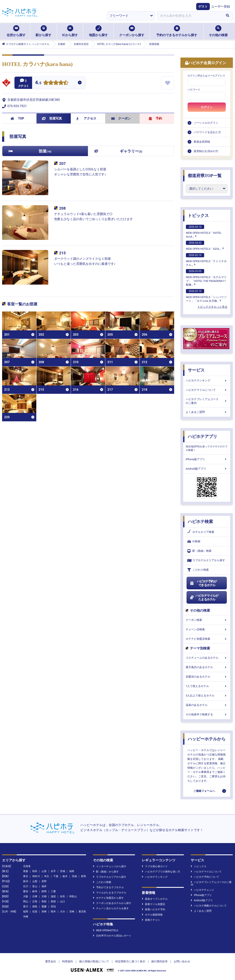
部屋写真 (52, 118)
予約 (155, 118)
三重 (53, 891)
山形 (44, 871)
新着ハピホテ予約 (153, 909)
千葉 (56, 876)
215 (62, 253)
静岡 (44, 891)
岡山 (26, 901)
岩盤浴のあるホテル (207, 677)
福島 (72, 871)
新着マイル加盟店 (153, 904)
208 (62, 208)
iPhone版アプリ (207, 459)
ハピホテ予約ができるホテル (203, 583)
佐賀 (35, 912)
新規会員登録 (202, 142)
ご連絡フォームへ (204, 791)
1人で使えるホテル (207, 686)
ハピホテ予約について (205, 877)
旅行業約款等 (159, 961)
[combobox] (190, 16)
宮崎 (72, 912)
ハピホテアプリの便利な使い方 (161, 872)
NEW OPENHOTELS (105, 930)
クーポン (121, 118)
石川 (26, 886)
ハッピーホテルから (207, 739)
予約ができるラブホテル (108, 887)
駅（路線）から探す (106, 872)
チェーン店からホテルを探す (111, 908)
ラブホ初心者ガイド (155, 866)
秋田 (35, 871)
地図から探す (98, 31)
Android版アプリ (207, 469)
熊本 (53, 912)
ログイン (207, 107)
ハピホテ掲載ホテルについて (209, 906)
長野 (44, 881)
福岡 (26, 912)
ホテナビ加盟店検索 (207, 639)
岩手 (53, 871)
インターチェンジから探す (110, 866)
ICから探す (70, 31)
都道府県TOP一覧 (205, 176)
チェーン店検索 (207, 629)
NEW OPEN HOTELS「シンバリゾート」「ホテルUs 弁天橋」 (206, 296)
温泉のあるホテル (207, 705)
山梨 (35, 881)
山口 (63, 901)
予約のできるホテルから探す (177, 31)
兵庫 (35, 896)
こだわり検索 (198, 570)
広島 (35, 901)
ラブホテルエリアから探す (206, 560)
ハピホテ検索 (200, 522)
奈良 (63, 896)
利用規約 (68, 961)
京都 (44, 896)
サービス (196, 370)
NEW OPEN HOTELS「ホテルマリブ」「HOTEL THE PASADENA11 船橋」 (206, 278)
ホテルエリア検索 (201, 532)
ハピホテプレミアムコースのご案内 (207, 401)
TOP (17, 118)
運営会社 (51, 961)
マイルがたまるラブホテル (110, 893)
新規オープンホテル (155, 899)
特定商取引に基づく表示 (130, 961)
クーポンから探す (132, 31)
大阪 (26, 896)
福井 (44, 886)
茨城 (74, 876)
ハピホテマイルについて (207, 390)
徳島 (35, 906)
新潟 (26, 881)
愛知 (26, 891)
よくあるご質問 (207, 412)
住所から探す (16, 31)
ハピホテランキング (207, 380)
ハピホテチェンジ (202, 890)
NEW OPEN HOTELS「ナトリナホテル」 (206, 260)
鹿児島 (82, 912)
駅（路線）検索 (199, 551)
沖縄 (26, 917)
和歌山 (73, 896)
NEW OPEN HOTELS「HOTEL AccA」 (204, 231)
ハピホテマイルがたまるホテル (204, 598)
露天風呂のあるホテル (207, 667)
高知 (53, 906)
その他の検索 (218, 31)
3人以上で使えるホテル (207, 696)
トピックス (198, 215)
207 (62, 164)
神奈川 (36, 876)
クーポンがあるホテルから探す (112, 903)
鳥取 (44, 901)
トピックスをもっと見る (212, 307)
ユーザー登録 (221, 7)
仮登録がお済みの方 (206, 151)
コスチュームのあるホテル (207, 658)
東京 (26, 876)
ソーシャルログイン (206, 123)
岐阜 (35, 891)
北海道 (27, 866)
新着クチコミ (151, 920)
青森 (26, 871)
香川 (26, 906)
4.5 (38, 83)
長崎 (44, 912)
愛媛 (44, 906)
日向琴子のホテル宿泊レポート (112, 936)
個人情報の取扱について (94, 961)
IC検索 (194, 542)
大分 (63, 912)
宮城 (63, 871)
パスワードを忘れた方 (207, 132)
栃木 (65, 876)
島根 (53, 901)
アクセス (86, 118)
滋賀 (53, 896)
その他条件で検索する (207, 714)
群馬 (84, 876)
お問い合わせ (182, 961)
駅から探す (44, 31)
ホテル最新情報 (152, 915)
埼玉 (47, 876)
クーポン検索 (207, 620)
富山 (35, 886)
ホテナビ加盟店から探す (108, 898)
